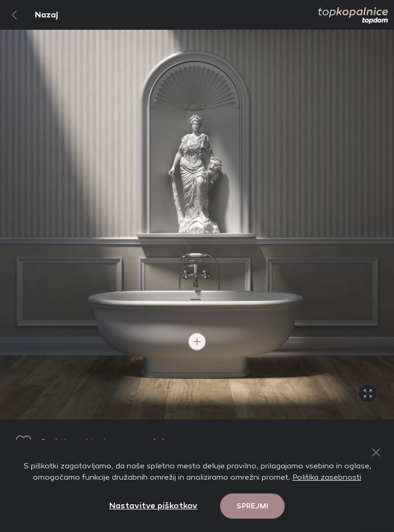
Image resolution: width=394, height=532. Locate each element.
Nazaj (29, 15)
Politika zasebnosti (327, 477)
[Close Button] (376, 452)
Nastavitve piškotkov (153, 506)
